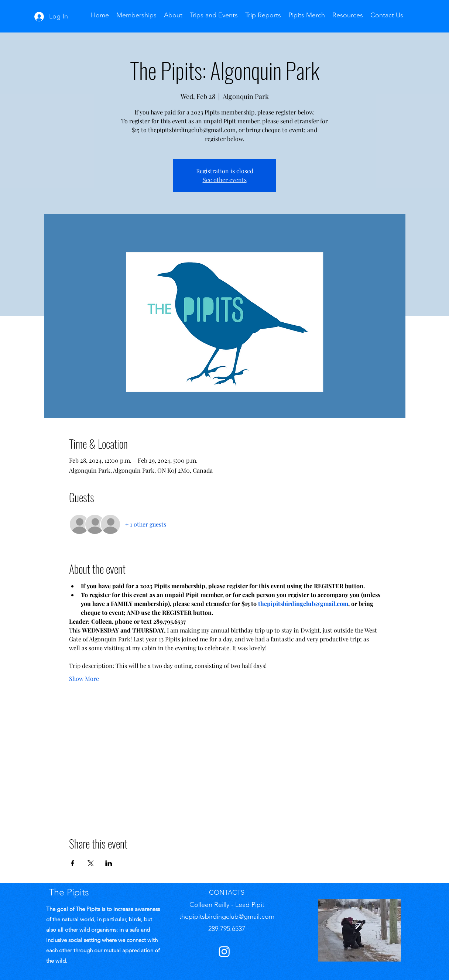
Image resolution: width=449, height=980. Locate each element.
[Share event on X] (91, 863)
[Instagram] (224, 951)
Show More (84, 679)
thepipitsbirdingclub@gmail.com (227, 916)
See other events (225, 180)
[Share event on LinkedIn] (109, 863)
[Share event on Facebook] (73, 863)
